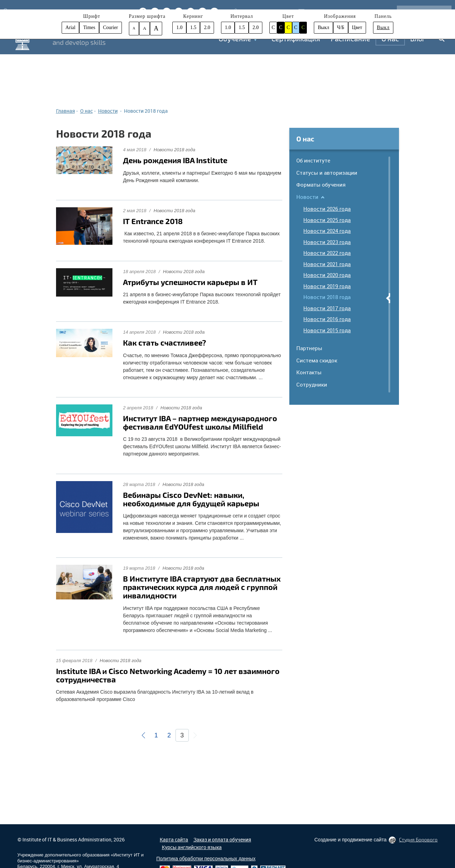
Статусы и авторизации (327, 173)
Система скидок (317, 360)
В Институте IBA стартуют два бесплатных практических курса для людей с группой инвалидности (202, 587)
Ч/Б (341, 27)
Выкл (323, 27)
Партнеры (309, 348)
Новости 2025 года (327, 220)
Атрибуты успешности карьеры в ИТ (190, 282)
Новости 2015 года (327, 330)
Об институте (313, 160)
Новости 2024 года (327, 231)
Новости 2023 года (327, 242)
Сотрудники (312, 384)
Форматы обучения (321, 185)
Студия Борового (418, 839)
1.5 (193, 27)
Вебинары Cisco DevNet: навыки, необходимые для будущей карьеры (191, 499)
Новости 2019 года (327, 286)
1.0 (179, 27)
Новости (307, 197)
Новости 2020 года (327, 275)
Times (89, 27)
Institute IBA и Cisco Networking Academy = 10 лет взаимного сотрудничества (168, 675)
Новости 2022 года (327, 253)
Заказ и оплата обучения (222, 839)
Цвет (357, 27)
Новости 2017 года (327, 308)
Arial (71, 27)
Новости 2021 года (327, 264)
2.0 (207, 27)
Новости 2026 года (327, 209)
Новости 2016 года (327, 319)
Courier (111, 27)
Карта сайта (174, 839)
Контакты (309, 372)
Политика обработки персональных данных (206, 859)
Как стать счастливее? (164, 342)
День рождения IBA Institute (175, 160)
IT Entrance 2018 (153, 221)
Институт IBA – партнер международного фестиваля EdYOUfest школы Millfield (200, 422)
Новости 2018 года (175, 150)
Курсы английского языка (192, 847)
